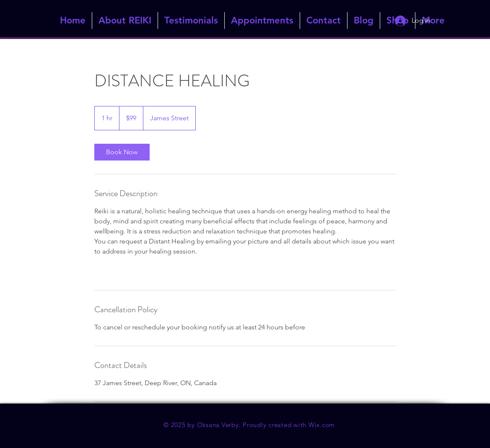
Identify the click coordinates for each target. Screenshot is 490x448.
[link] (122, 152)
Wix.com (322, 425)
